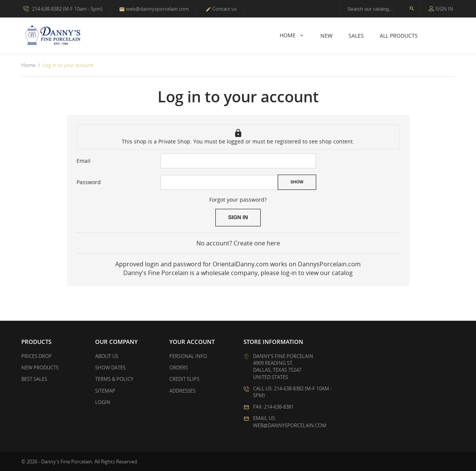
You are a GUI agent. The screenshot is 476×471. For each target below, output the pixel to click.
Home (288, 35)
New (326, 36)
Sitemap (105, 391)
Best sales (34, 379)
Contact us (221, 9)
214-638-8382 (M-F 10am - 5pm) (63, 8)
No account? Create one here (238, 243)
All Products (399, 36)
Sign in (238, 217)
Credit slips (184, 379)
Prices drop (37, 356)
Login (103, 402)
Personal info (188, 356)
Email (84, 161)
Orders (179, 368)
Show (297, 182)
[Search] (381, 9)
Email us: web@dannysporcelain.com (290, 422)
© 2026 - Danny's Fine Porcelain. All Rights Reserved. (80, 461)
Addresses (182, 391)
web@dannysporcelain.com (154, 9)
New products (40, 368)
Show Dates (110, 368)
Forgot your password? (238, 200)
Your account (192, 342)
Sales (356, 36)
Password (89, 182)
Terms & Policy (114, 379)
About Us (107, 356)
